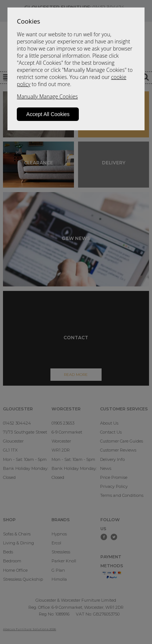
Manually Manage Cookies (47, 96)
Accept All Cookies (48, 114)
